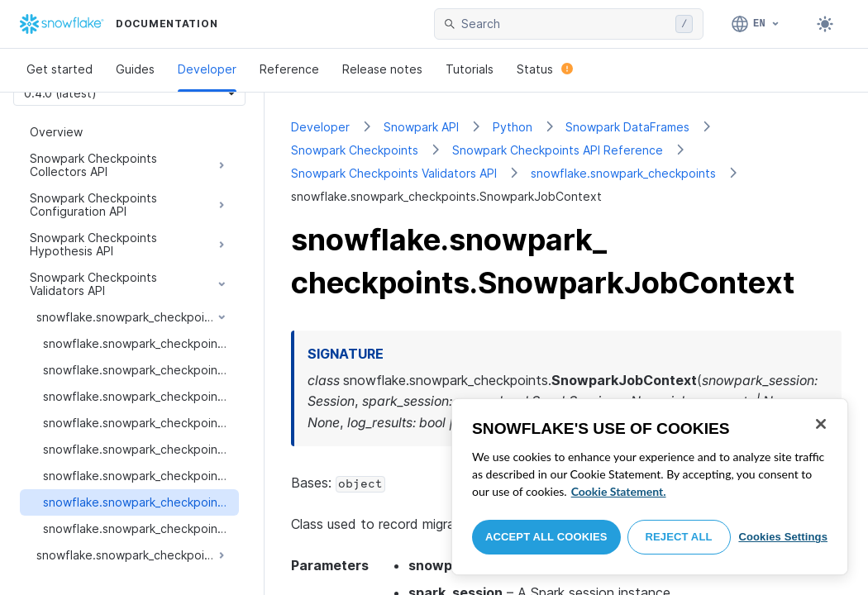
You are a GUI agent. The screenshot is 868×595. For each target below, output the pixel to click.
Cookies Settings (783, 537)
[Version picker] (129, 93)
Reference (289, 69)
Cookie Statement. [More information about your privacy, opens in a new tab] (619, 491)
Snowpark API (421, 127)
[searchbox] (565, 24)
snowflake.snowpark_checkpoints (623, 173)
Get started (60, 69)
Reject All (679, 537)
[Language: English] (756, 24)
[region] (650, 487)
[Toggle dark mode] (825, 24)
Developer (207, 69)
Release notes (382, 69)
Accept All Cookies (546, 537)
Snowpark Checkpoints (355, 150)
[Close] (821, 424)
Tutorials (470, 69)
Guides (135, 69)
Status (545, 69)
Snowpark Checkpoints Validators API (394, 173)
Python (513, 127)
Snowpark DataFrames (627, 127)
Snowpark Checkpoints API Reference (558, 150)
